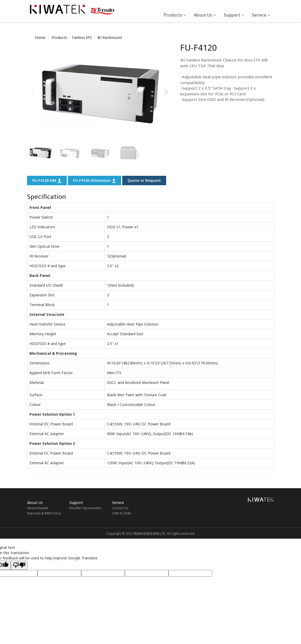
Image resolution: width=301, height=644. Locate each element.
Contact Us (120, 508)
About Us (205, 15)
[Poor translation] (19, 565)
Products (175, 15)
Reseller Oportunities (85, 508)
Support (234, 15)
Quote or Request (144, 180)
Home (40, 37)
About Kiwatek (38, 508)
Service (261, 15)
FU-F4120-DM (47, 180)
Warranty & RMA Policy (44, 513)
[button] (166, 92)
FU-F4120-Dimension (95, 180)
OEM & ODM (121, 513)
